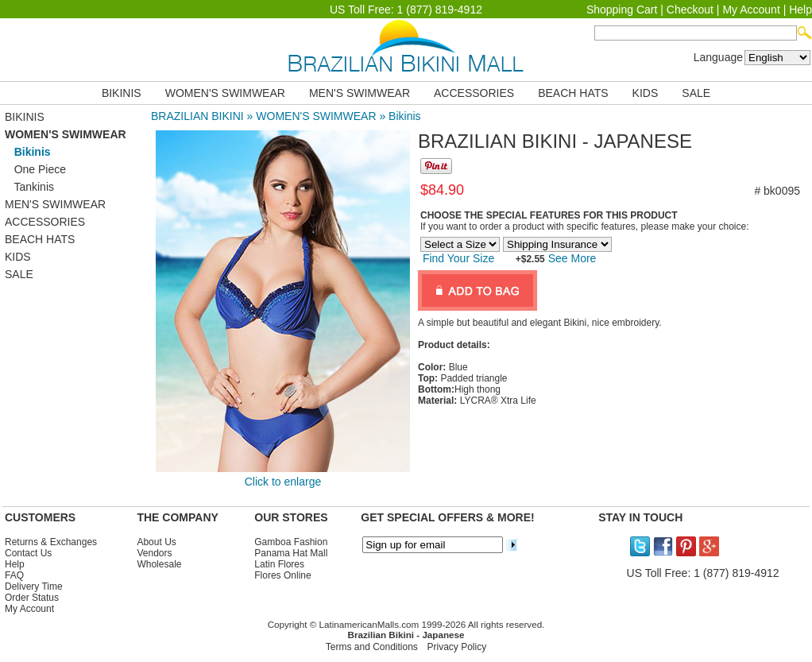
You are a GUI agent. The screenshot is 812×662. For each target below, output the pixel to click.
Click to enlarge (283, 482)
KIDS (646, 93)
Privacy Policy (457, 647)
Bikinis (404, 116)
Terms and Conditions (372, 647)
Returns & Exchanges (51, 542)
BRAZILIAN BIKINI (197, 116)
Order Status (32, 598)
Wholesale (159, 564)
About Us (156, 542)
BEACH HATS (573, 93)
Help (800, 10)
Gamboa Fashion (291, 542)
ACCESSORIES (474, 93)
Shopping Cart (622, 10)
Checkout (690, 10)
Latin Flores (279, 564)
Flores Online (282, 575)
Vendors (154, 553)
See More (571, 258)
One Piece (35, 169)
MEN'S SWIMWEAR (360, 93)
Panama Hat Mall (291, 553)
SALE (696, 93)
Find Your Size (458, 258)
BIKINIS (122, 93)
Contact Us (28, 553)
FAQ (14, 575)
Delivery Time (34, 587)
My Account (751, 10)
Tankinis (29, 187)
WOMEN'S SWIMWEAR (225, 93)
